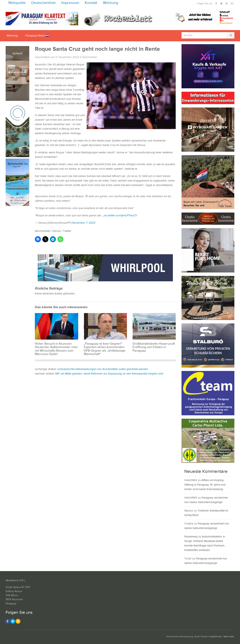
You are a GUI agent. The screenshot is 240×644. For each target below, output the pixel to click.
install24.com (215, 637)
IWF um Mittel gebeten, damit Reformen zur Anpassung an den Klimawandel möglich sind (109, 374)
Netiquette (17, 3)
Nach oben (229, 637)
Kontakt (91, 3)
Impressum (70, 3)
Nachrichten (90, 57)
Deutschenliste (43, 3)
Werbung (111, 3)
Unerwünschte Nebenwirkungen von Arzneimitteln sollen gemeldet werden (103, 369)
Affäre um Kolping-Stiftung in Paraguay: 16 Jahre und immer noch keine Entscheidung (205, 485)
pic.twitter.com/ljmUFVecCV (120, 215)
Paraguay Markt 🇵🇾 (37, 36)
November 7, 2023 (84, 223)
